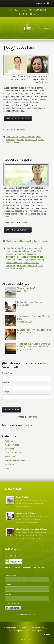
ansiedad (42, 248)
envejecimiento (13, 257)
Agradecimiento (12, 445)
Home (23, 640)
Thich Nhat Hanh (14, 142)
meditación (21, 260)
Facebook (26, 14)
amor (15, 137)
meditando (11, 265)
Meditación (11, 241)
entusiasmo (30, 254)
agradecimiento (24, 248)
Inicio (11, 10)
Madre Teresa (42, 82)
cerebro (32, 137)
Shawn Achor (31, 140)
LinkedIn (34, 14)
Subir (48, 635)
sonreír (41, 140)
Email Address (9, 373)
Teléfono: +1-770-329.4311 (37, 10)
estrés (23, 257)
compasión (11, 254)
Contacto (23, 10)
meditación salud (31, 263)
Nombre (6, 382)
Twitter (23, 14)
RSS (19, 14)
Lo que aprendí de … (15, 453)
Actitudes (9, 441)
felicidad (20, 140)
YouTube (30, 14)
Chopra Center (37, 251)
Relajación (21, 129)
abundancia (11, 248)
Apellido (6, 392)
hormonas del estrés (36, 257)
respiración (32, 265)
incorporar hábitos (29, 102)
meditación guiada (14, 263)
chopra (26, 251)
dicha (39, 137)
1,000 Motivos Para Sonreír (19, 49)
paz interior (21, 265)
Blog (16, 10)
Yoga (7, 468)
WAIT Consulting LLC (34, 631)
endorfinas (11, 140)
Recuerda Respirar (18, 159)
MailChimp (32, 417)
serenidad (21, 268)
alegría (9, 137)
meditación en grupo (37, 260)
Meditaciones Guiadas (27, 241)
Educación (11, 129)
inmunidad (11, 260)
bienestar (23, 137)
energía (20, 254)
